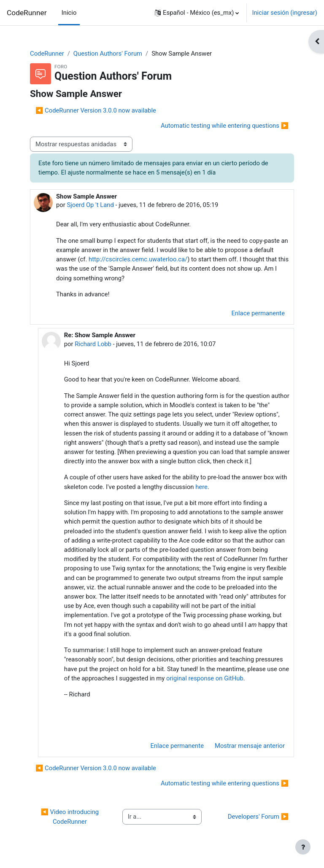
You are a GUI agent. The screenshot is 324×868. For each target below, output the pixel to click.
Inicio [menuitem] (69, 13)
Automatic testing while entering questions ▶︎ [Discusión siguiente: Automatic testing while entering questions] (225, 126)
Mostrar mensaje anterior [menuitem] (250, 746)
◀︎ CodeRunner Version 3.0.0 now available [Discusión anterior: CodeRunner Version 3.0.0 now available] (96, 110)
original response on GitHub (205, 678)
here (201, 487)
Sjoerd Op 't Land (90, 205)
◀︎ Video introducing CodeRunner (70, 817)
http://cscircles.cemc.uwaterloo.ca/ (138, 259)
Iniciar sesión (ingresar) (285, 13)
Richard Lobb (93, 344)
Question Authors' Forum (108, 54)
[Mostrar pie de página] (303, 847)
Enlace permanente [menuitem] (258, 313)
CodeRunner (27, 13)
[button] (197, 13)
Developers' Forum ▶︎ (258, 817)
